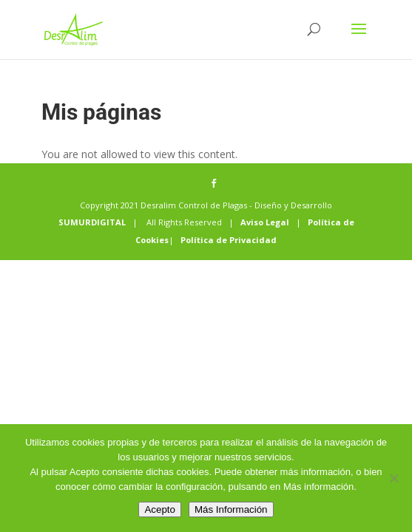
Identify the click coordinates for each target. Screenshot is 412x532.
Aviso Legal (265, 222)
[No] (394, 478)
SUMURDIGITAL (92, 222)
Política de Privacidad (229, 240)
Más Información (231, 509)
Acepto (160, 509)
